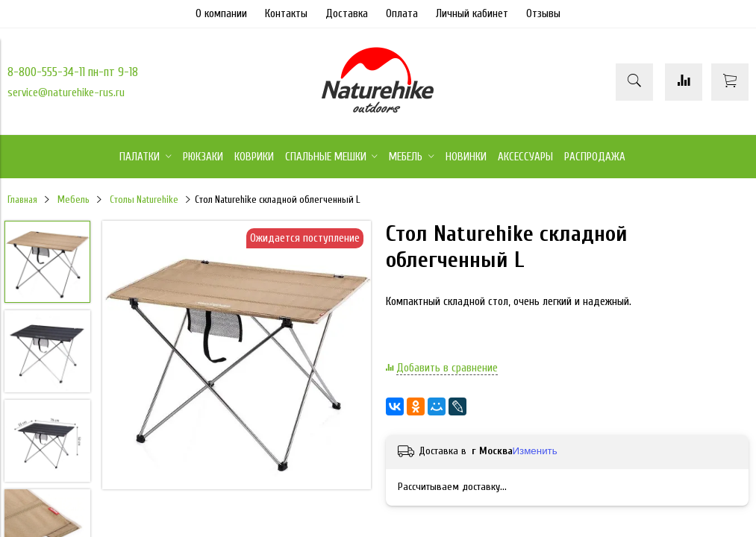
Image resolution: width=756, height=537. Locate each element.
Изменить (535, 451)
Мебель (74, 200)
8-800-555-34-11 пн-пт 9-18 (73, 72)
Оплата (402, 14)
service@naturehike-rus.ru (66, 93)
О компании (221, 14)
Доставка (347, 14)
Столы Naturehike (144, 200)
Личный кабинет (472, 14)
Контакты (286, 14)
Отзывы (543, 14)
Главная (22, 200)
